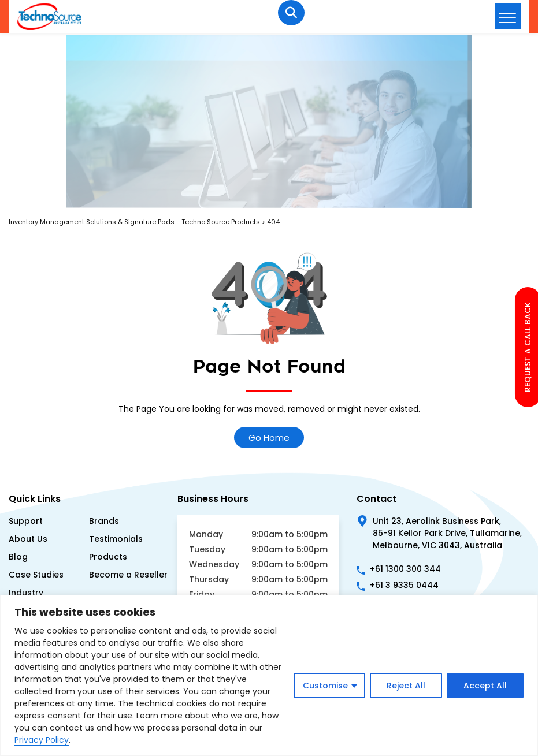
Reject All (406, 686)
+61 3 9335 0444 (404, 585)
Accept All (485, 686)
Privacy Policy (42, 740)
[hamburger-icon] (508, 16)
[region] (269, 675)
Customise (325, 686)
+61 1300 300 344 (405, 569)
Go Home (269, 437)
